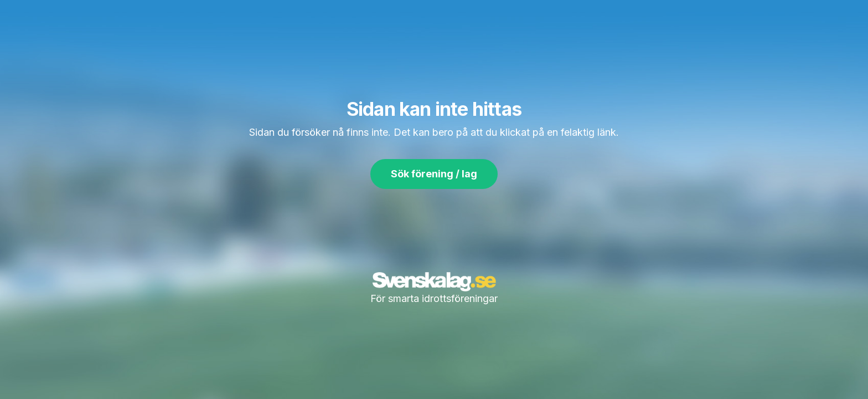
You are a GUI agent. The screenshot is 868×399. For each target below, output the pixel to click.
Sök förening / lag (434, 174)
